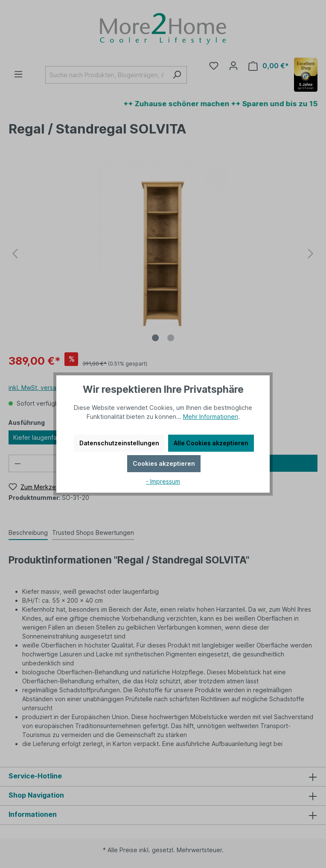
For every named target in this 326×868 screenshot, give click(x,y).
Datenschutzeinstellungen (119, 443)
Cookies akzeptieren (164, 463)
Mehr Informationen (211, 417)
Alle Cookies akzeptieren (211, 443)
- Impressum (163, 481)
